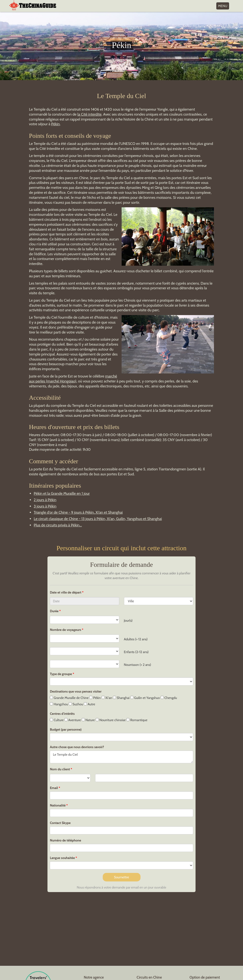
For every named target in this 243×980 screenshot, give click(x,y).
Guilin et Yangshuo (145, 698)
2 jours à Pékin (45, 500)
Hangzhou (59, 704)
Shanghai (121, 698)
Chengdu (169, 698)
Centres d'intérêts (62, 714)
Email (54, 788)
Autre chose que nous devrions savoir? (77, 747)
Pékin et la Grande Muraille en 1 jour (62, 493)
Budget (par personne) (66, 729)
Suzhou (76, 704)
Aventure (73, 720)
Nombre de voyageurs (66, 630)
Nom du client (60, 769)
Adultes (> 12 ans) (136, 639)
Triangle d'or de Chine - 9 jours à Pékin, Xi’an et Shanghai (78, 512)
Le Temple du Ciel (121, 757)
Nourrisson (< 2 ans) (138, 665)
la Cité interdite (90, 114)
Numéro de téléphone (65, 840)
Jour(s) (128, 620)
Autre (90, 704)
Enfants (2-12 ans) (136, 652)
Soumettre (122, 877)
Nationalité (58, 805)
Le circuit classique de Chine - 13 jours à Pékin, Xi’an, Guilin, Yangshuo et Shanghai (98, 519)
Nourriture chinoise (111, 720)
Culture (57, 720)
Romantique (137, 720)
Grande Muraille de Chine (69, 698)
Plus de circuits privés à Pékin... (58, 525)
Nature (88, 720)
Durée (54, 611)
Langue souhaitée (62, 858)
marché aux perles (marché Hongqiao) (73, 379)
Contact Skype (60, 823)
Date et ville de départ (66, 592)
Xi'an (107, 698)
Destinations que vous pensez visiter (76, 691)
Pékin (56, 124)
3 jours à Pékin (45, 506)
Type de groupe (61, 674)
